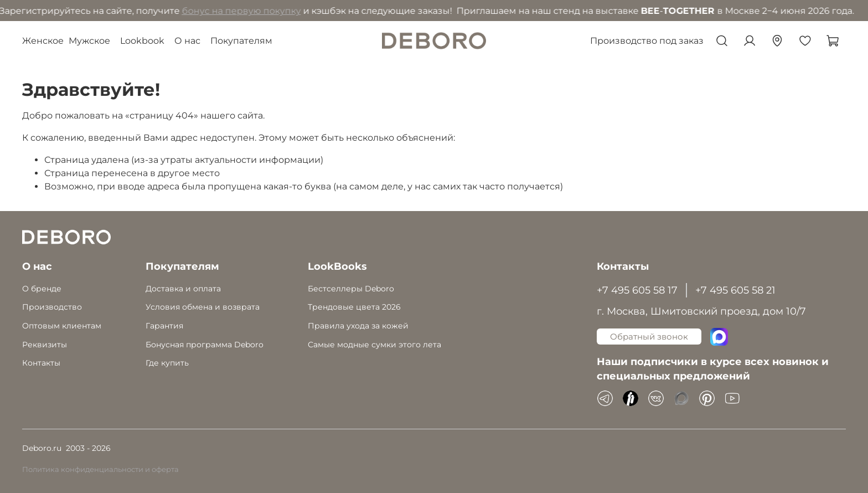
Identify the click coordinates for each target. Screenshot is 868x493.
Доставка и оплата (183, 289)
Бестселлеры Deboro (351, 289)
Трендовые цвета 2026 (354, 307)
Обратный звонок (649, 337)
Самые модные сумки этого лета (374, 345)
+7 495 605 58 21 (735, 290)
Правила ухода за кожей (358, 326)
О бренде (42, 289)
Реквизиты (45, 345)
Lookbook (142, 41)
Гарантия (164, 326)
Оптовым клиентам (62, 326)
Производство (52, 307)
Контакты (41, 363)
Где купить (167, 363)
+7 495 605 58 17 (637, 290)
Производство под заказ (647, 41)
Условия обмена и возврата (203, 307)
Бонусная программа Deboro (205, 345)
